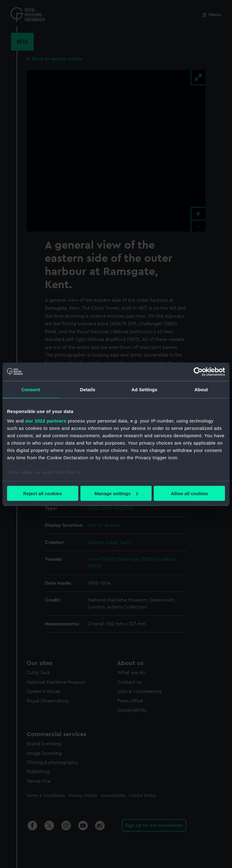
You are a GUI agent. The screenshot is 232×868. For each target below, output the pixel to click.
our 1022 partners (46, 421)
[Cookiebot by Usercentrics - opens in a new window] (198, 372)
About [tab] (201, 389)
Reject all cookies (43, 493)
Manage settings (116, 493)
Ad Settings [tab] (144, 389)
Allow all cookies (189, 493)
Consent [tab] (31, 389)
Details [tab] (88, 389)
